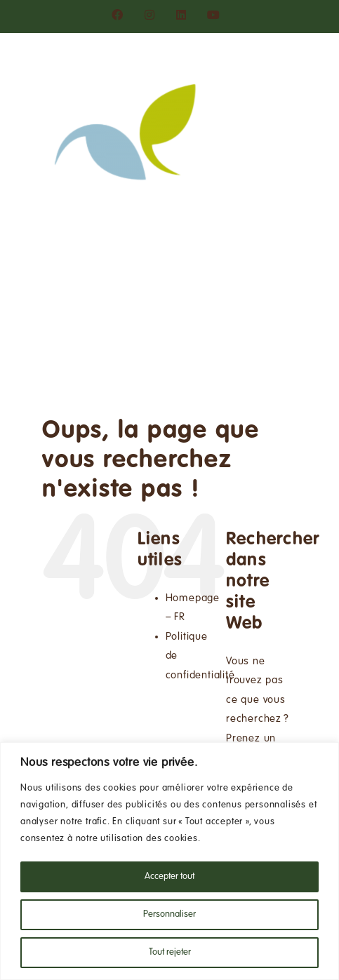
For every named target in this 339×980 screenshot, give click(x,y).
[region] (169, 861)
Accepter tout (169, 877)
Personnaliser (169, 915)
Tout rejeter (170, 953)
